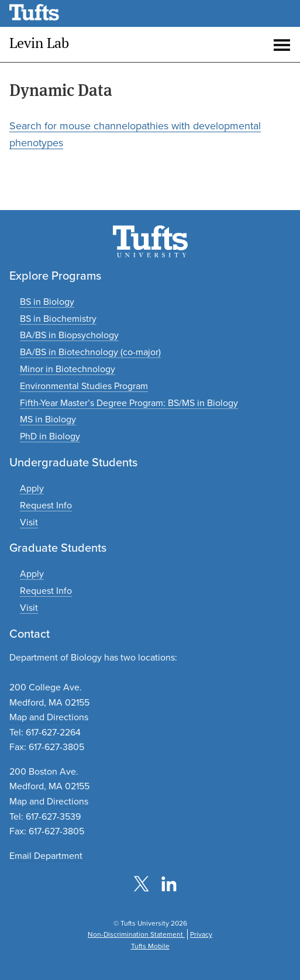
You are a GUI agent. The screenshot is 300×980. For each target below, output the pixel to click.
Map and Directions (49, 717)
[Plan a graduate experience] (29, 608)
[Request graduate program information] (46, 591)
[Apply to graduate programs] (32, 574)
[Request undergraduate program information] (46, 505)
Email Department (46, 856)
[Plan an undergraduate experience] (29, 522)
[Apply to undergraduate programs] (32, 488)
